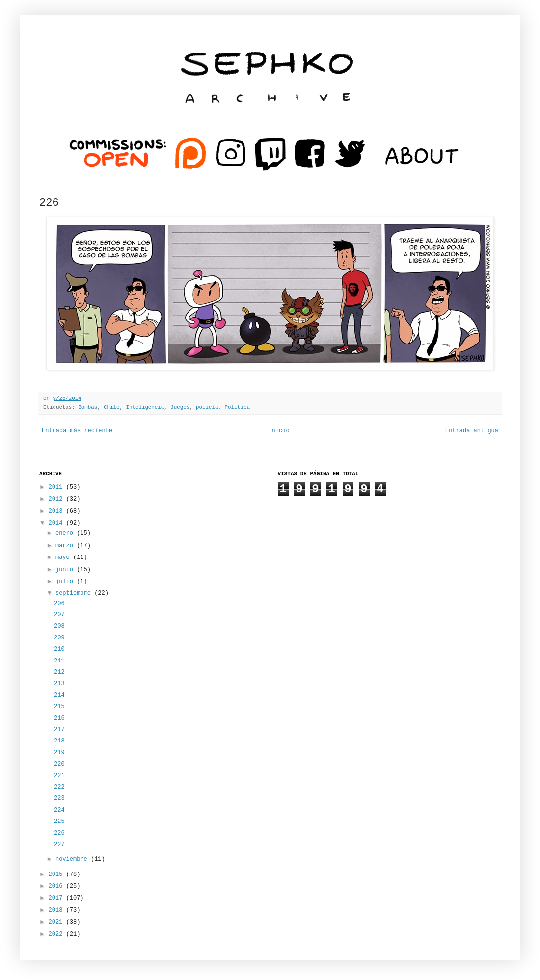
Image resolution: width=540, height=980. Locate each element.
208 (59, 626)
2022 (57, 934)
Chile (111, 407)
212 (59, 672)
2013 (57, 511)
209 (59, 638)
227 (59, 845)
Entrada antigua (472, 431)
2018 (57, 910)
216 (59, 718)
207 (59, 615)
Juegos (180, 407)
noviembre (73, 859)
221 (59, 776)
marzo (66, 546)
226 (59, 833)
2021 (57, 922)
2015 (57, 874)
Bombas (88, 407)
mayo (64, 557)
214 (59, 695)
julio (66, 582)
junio (66, 570)
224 (59, 810)
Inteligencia (145, 407)
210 (59, 649)
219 (59, 753)
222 (59, 787)
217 (59, 730)
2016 (57, 886)
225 (59, 821)
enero (66, 533)
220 (59, 764)
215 (59, 707)
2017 (57, 898)
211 (59, 661)
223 (59, 798)
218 (59, 741)
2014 (57, 523)
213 (59, 684)
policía (207, 407)
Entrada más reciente (77, 431)
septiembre (75, 593)
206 (59, 604)
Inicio (279, 431)
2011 (57, 487)
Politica (237, 407)
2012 (57, 499)
